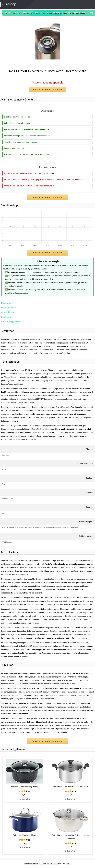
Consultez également (11, 322)
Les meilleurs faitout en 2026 (38, 13)
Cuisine (15, 13)
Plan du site (52, 864)
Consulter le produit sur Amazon (47, 89)
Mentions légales (31, 864)
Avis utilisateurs (9, 312)
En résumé (6, 317)
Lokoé (68, 864)
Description (7, 303)
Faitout (22, 13)
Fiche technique (9, 308)
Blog (91, 13)
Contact (43, 864)
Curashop (6, 13)
